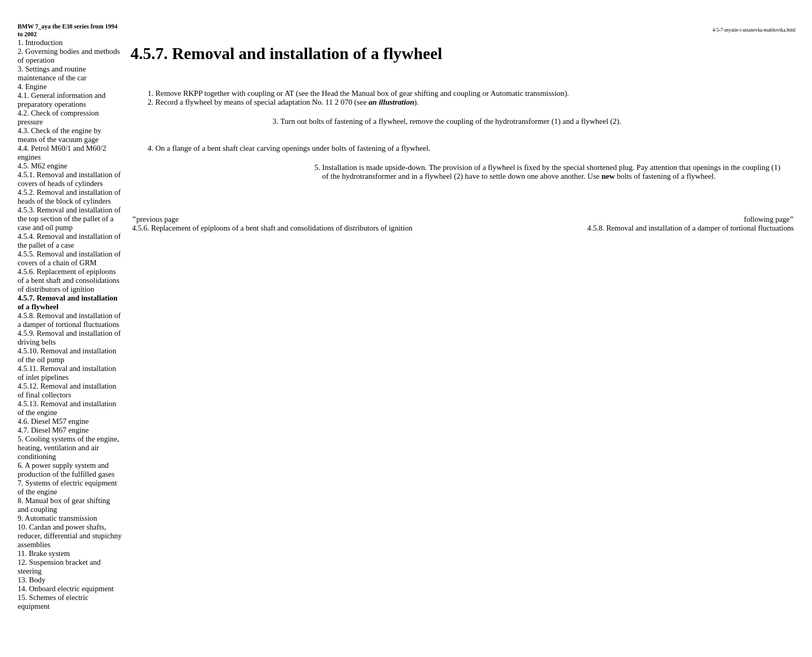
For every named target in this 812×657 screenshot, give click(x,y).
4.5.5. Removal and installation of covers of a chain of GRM (69, 258)
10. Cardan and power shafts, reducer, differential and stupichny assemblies (70, 536)
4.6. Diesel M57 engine (53, 421)
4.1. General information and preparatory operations (62, 100)
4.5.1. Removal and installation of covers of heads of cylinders (69, 179)
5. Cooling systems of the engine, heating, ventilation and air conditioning (68, 448)
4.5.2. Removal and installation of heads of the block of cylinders (69, 197)
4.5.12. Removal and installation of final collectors (67, 390)
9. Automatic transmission (57, 518)
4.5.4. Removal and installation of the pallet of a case (69, 241)
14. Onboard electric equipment (66, 589)
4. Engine (32, 87)
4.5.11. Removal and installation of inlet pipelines (67, 373)
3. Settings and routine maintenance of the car (52, 73)
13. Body (32, 580)
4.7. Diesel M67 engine (53, 430)
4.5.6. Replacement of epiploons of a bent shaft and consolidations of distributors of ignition (69, 280)
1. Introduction (40, 42)
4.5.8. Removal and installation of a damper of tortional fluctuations (69, 320)
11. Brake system (44, 553)
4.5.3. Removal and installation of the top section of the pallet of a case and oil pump (69, 219)
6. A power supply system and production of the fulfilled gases (66, 470)
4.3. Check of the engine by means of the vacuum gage (60, 135)
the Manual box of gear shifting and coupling (410, 93)
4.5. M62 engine (42, 166)
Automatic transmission (527, 93)
